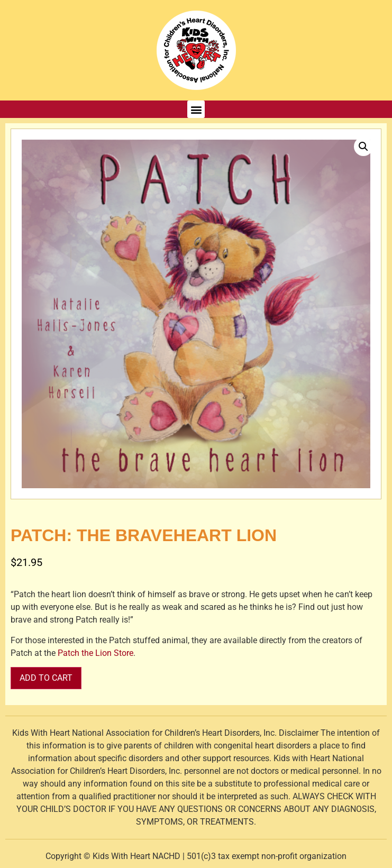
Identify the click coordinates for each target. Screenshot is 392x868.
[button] (196, 109)
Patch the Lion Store (95, 653)
